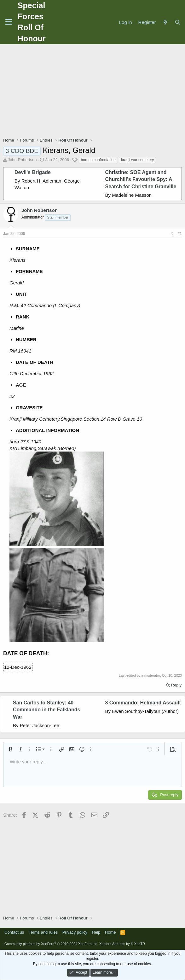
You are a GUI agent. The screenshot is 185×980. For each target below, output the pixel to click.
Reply (176, 685)
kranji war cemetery (137, 160)
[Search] (178, 22)
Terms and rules (43, 932)
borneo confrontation (98, 160)
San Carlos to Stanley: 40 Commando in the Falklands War (46, 710)
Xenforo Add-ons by (122, 944)
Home (110, 932)
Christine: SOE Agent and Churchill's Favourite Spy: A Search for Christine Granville (141, 179)
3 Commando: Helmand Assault (143, 703)
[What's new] (165, 22)
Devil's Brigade (33, 172)
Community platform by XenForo (51, 944)
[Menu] (9, 22)
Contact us (14, 932)
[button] (10, 749)
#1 (180, 234)
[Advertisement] (94, 91)
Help (96, 932)
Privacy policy (75, 932)
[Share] (172, 234)
